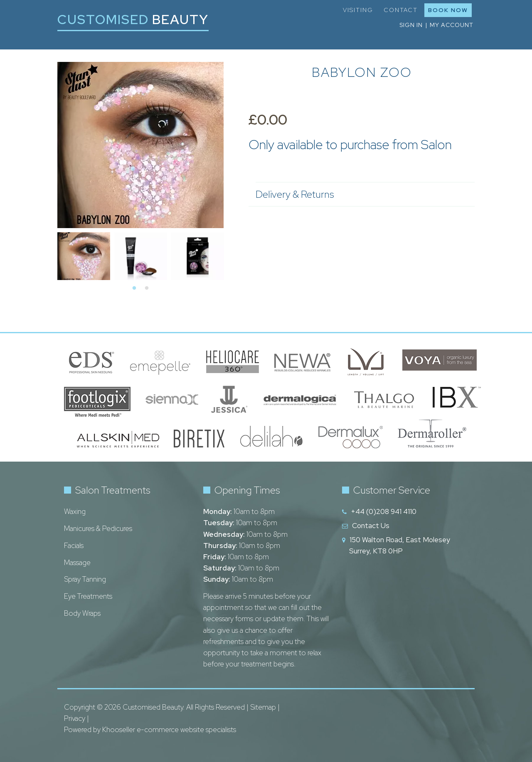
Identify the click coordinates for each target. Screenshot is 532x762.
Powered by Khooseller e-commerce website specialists (150, 730)
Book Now (448, 10)
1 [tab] (134, 288)
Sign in (411, 25)
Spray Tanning (85, 579)
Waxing (75, 511)
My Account (452, 25)
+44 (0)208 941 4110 (384, 511)
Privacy (75, 718)
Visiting (358, 10)
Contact (401, 10)
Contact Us (371, 526)
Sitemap (263, 707)
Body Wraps (82, 613)
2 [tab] (147, 288)
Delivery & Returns (361, 194)
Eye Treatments (88, 596)
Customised (133, 19)
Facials (74, 546)
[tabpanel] (84, 255)
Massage (77, 563)
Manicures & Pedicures (98, 528)
